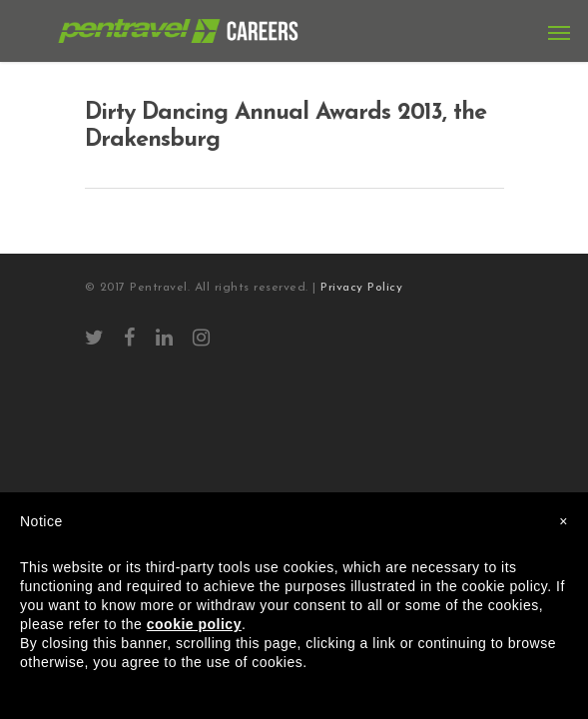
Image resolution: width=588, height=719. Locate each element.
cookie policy (194, 624)
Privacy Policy (361, 288)
